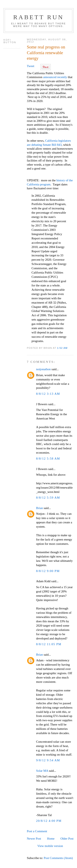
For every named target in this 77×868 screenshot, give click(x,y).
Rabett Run (38, 17)
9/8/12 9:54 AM (48, 760)
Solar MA (42, 771)
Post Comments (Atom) (58, 858)
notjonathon (43, 369)
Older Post (67, 839)
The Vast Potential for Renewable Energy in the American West (52, 414)
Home (51, 839)
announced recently (55, 77)
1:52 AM (62, 348)
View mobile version (50, 846)
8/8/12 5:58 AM (48, 459)
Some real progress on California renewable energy (46, 53)
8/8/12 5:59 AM (48, 498)
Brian (40, 508)
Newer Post (34, 839)
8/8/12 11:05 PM (49, 644)
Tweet (31, 66)
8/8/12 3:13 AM (48, 394)
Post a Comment (37, 831)
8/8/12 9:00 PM (48, 571)
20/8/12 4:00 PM (49, 821)
